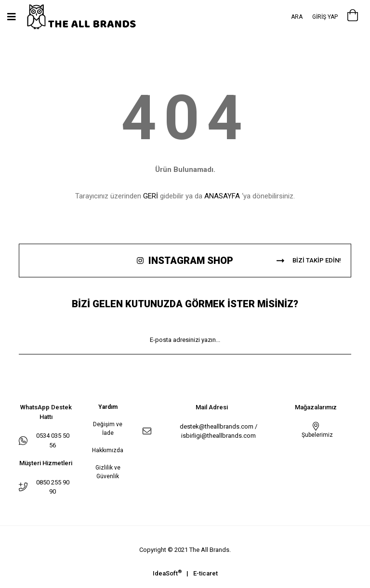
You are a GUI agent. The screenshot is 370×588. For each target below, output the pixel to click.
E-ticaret (205, 573)
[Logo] (91, 17)
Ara (297, 17)
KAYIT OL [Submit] (185, 369)
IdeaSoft (167, 573)
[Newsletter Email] (185, 340)
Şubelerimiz (316, 435)
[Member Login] (325, 17)
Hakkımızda (108, 450)
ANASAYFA (222, 196)
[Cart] (353, 17)
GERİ (151, 196)
